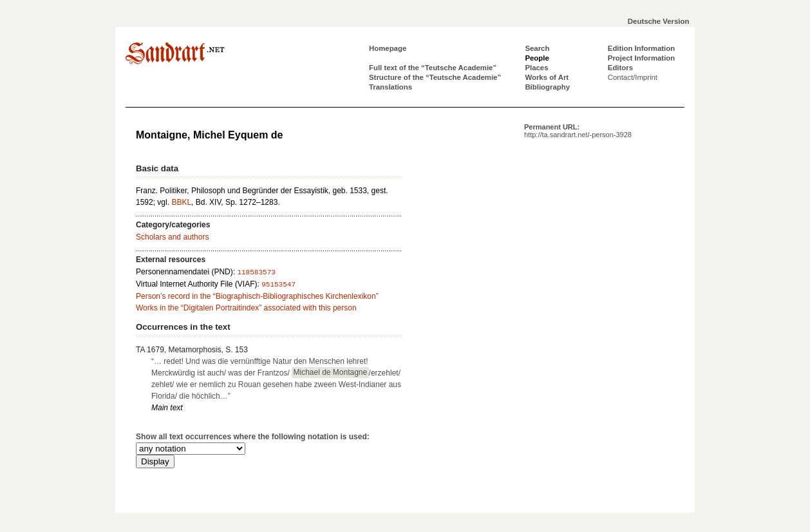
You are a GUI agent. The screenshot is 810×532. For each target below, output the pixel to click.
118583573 (256, 272)
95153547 (278, 285)
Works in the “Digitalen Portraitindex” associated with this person (246, 308)
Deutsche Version (659, 21)
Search (537, 48)
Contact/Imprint (633, 77)
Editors (620, 68)
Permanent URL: (578, 131)
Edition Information (641, 48)
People (537, 58)
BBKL (181, 202)
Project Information (641, 58)
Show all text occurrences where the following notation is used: (253, 437)
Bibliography (547, 87)
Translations (391, 87)
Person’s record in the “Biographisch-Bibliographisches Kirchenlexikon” (257, 296)
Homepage (388, 48)
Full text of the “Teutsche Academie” (433, 68)
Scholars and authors (172, 237)
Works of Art (547, 77)
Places (536, 68)
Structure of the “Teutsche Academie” (435, 77)
